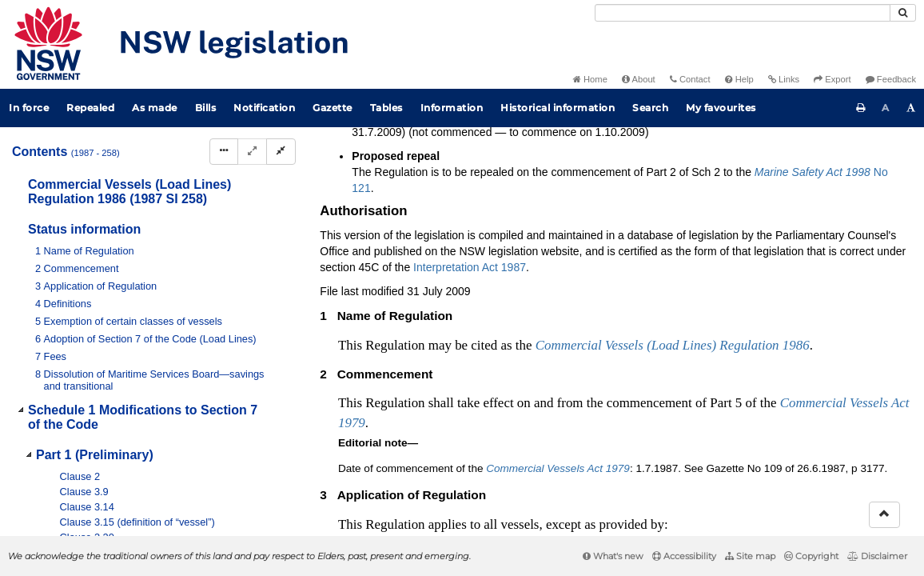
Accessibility (684, 556)
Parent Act (510, 141)
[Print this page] (861, 108)
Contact (690, 79)
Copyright (811, 556)
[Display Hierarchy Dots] (224, 152)
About (639, 79)
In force (29, 108)
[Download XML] (804, 194)
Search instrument (386, 168)
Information (452, 108)
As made (155, 108)
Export (832, 79)
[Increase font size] (911, 108)
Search (650, 108)
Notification (264, 108)
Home (590, 79)
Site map (750, 556)
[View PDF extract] (774, 194)
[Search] (743, 13)
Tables (386, 108)
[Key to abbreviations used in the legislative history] (715, 194)
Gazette (333, 108)
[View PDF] (745, 194)
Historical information (558, 108)
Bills (206, 108)
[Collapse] (281, 152)
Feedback (891, 79)
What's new (613, 556)
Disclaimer (877, 556)
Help (739, 79)
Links (784, 79)
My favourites (721, 108)
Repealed (90, 108)
